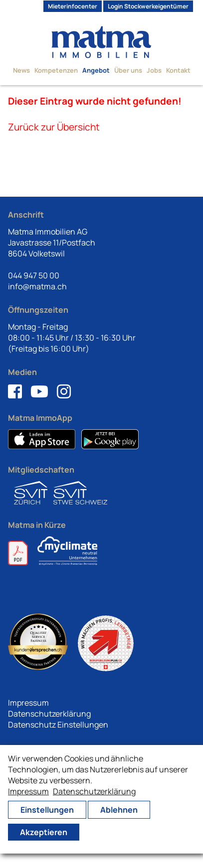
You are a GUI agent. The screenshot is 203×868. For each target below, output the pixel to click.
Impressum (28, 703)
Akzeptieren (44, 832)
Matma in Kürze (37, 525)
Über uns (128, 70)
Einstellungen (47, 810)
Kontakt (178, 70)
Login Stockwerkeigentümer (148, 6)
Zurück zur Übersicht (54, 127)
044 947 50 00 (34, 275)
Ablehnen (119, 810)
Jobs (154, 70)
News (21, 70)
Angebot (96, 70)
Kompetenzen (56, 70)
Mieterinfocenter (73, 6)
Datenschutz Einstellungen (58, 725)
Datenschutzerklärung (49, 714)
